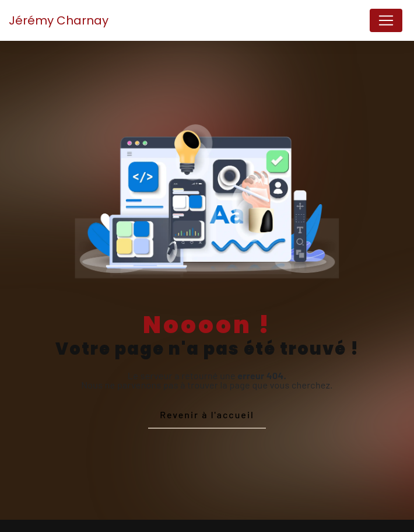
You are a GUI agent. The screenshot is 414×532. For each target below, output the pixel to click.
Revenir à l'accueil (207, 414)
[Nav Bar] (386, 20)
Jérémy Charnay (59, 20)
